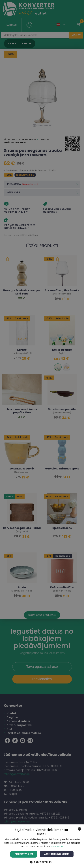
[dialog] (42, 434)
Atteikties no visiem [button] (57, 854)
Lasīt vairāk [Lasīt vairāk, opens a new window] (57, 846)
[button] (42, 862)
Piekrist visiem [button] (24, 854)
